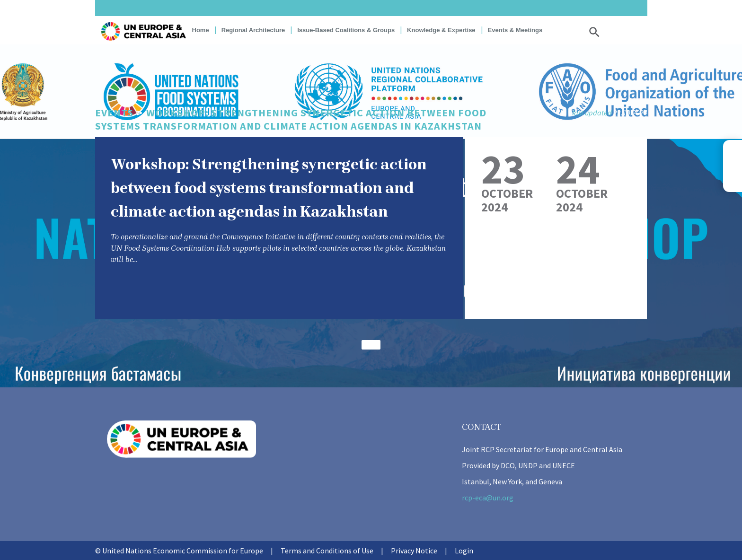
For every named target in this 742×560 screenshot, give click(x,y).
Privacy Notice (414, 551)
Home (201, 30)
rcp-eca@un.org (488, 498)
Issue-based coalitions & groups (346, 30)
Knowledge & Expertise (441, 30)
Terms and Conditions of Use (327, 551)
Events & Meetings (515, 30)
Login (464, 551)
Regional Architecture (253, 30)
